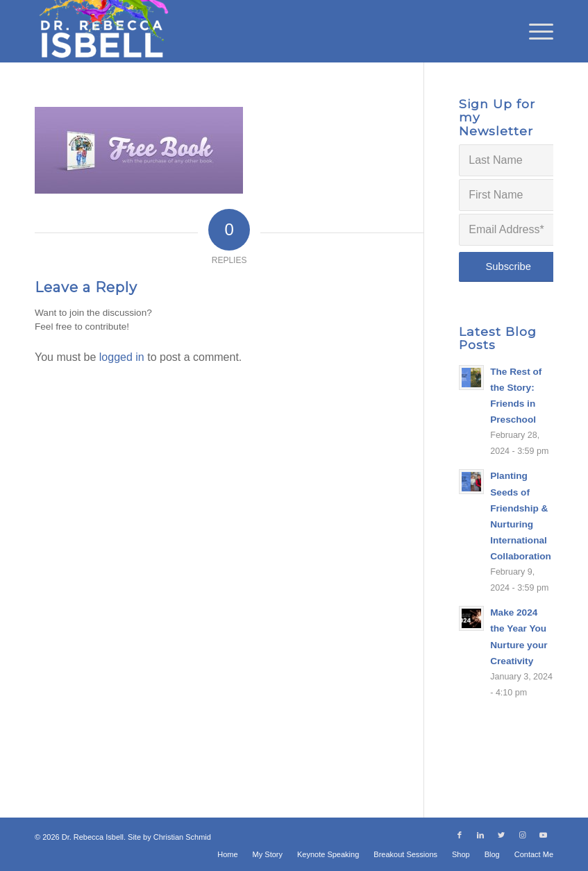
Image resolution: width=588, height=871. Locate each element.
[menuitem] (534, 31)
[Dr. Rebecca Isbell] (103, 31)
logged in (122, 357)
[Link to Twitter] (501, 835)
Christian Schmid (182, 837)
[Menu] (534, 31)
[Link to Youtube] (543, 835)
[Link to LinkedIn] (480, 835)
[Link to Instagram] (522, 835)
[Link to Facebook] (460, 835)
